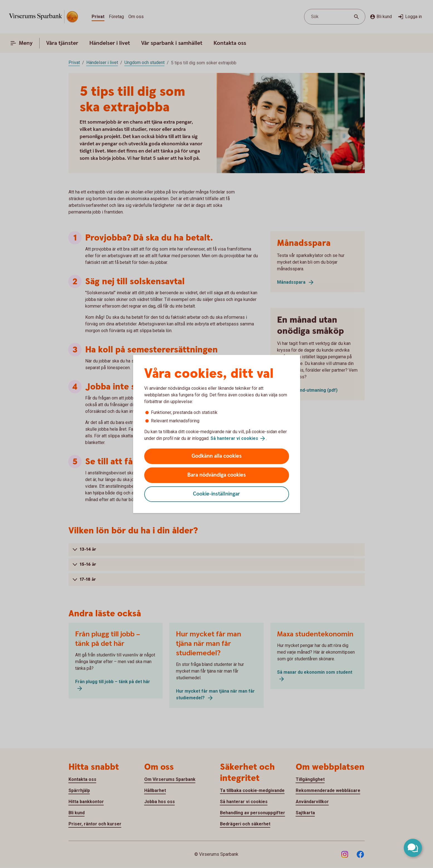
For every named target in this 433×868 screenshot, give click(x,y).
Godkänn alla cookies (217, 456)
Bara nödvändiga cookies (217, 475)
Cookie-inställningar (217, 494)
